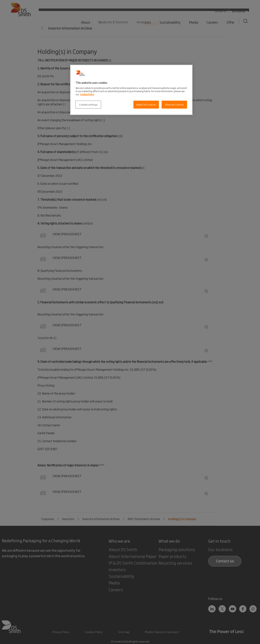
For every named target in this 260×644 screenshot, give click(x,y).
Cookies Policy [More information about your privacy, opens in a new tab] (87, 94)
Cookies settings (88, 104)
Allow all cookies (174, 104)
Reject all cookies (146, 104)
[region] (131, 90)
